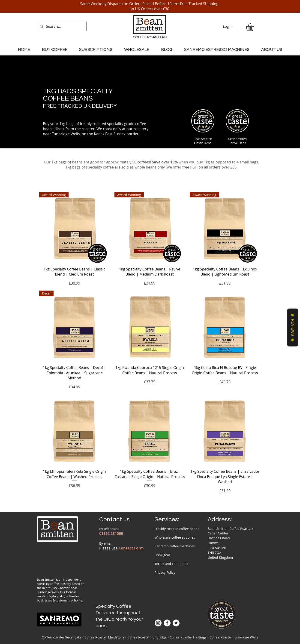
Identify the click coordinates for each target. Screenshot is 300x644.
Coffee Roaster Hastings (188, 637)
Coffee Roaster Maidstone (104, 637)
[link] (254, 27)
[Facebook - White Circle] (167, 623)
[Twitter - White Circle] (176, 623)
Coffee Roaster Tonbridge (147, 637)
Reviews (293, 328)
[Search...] (61, 26)
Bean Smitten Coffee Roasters (231, 529)
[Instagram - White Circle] (158, 623)
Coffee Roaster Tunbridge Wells (234, 637)
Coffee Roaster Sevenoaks (62, 637)
